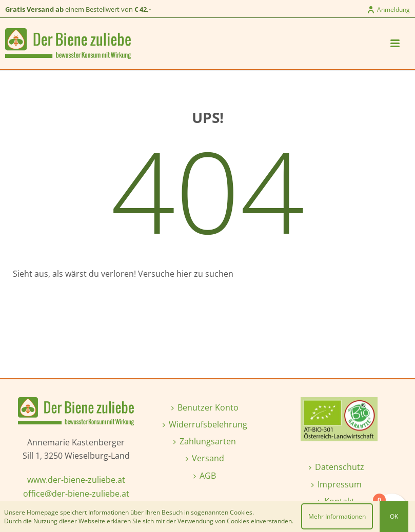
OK (394, 516)
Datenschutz (337, 467)
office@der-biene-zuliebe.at (76, 494)
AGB (205, 476)
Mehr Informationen (337, 516)
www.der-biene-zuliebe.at (76, 480)
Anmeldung (388, 9)
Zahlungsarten (205, 441)
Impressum (337, 484)
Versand (205, 458)
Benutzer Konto (205, 407)
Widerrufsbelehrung (205, 424)
